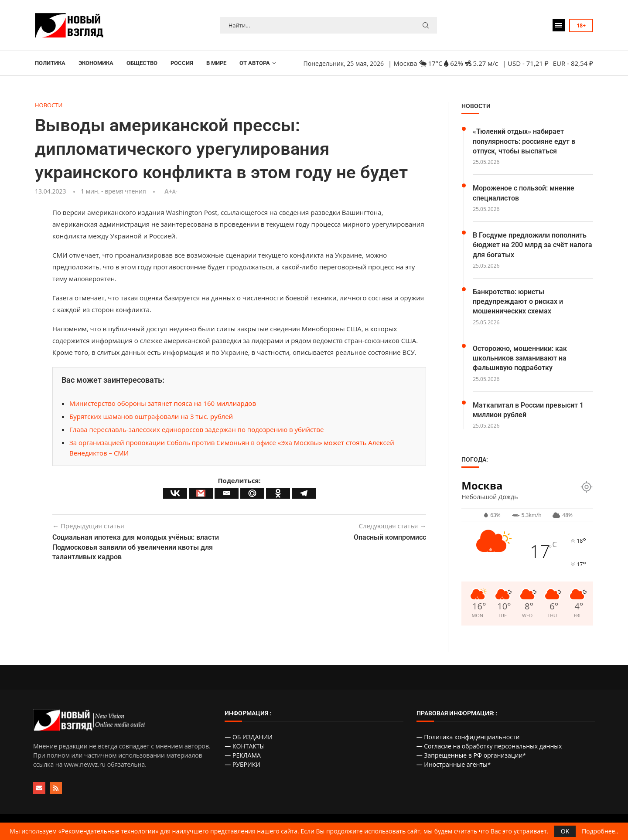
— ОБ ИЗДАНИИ (249, 737)
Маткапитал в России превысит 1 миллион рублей (528, 410)
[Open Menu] (559, 25)
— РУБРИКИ (242, 764)
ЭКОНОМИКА (96, 63)
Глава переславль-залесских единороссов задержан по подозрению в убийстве (196, 429)
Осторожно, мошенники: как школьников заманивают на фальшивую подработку (520, 358)
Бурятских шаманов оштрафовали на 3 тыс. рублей (151, 416)
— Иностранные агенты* (454, 764)
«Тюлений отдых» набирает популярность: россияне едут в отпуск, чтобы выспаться (524, 141)
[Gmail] (201, 493)
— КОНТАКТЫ (245, 746)
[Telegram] (304, 493)
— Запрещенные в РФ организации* (471, 755)
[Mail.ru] (252, 493)
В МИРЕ (216, 63)
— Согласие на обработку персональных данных (489, 746)
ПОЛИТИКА (50, 63)
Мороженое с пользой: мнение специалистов (524, 193)
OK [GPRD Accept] (565, 831)
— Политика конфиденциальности (468, 737)
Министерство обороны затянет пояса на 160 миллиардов (163, 403)
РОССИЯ (182, 63)
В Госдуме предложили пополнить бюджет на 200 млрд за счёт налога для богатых (532, 245)
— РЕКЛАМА (243, 755)
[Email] (227, 493)
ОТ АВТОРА (255, 63)
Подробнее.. (600, 831)
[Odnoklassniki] (278, 493)
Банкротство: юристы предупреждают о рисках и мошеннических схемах (518, 302)
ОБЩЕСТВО (142, 63)
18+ (581, 26)
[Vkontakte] (175, 493)
